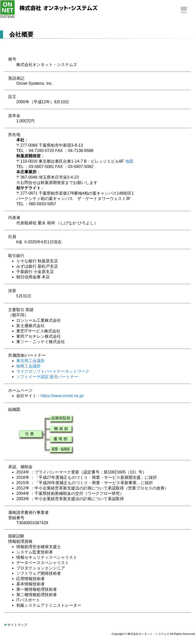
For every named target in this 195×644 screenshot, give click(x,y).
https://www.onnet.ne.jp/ (62, 396)
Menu (184, 10)
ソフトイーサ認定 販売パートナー (47, 377)
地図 (129, 161)
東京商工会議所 (30, 361)
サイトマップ (17, 625)
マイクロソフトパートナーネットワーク (53, 371)
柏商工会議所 (28, 366)
